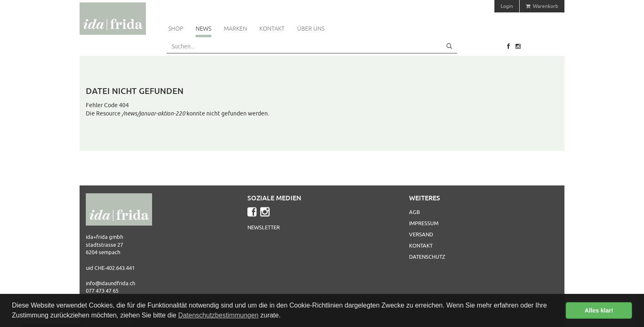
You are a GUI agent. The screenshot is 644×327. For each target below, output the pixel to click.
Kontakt (272, 29)
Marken (235, 29)
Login (507, 6)
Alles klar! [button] (599, 310)
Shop (176, 29)
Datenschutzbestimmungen (218, 315)
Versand (421, 234)
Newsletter (264, 227)
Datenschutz (427, 257)
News (203, 29)
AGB (414, 212)
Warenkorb (542, 6)
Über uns (311, 29)
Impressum (424, 223)
